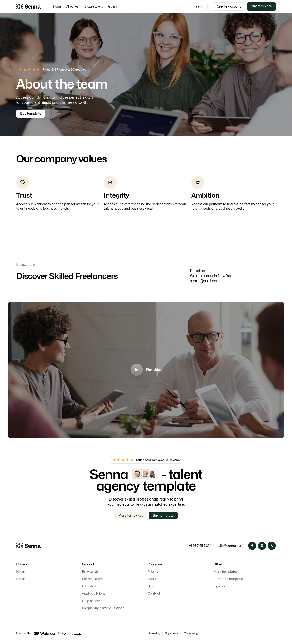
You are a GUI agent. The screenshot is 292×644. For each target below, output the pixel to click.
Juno (78, 633)
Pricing (112, 6)
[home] (28, 6)
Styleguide (172, 633)
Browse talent (93, 6)
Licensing (154, 633)
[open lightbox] (146, 370)
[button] (73, 6)
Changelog (191, 633)
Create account (229, 6)
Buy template (261, 6)
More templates (131, 515)
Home (57, 6)
